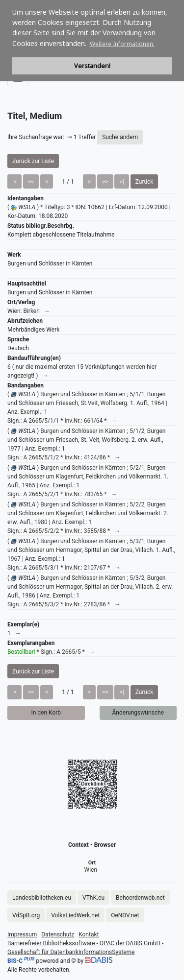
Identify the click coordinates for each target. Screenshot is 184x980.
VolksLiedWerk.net (75, 915)
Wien (91, 870)
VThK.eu (93, 898)
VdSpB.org (26, 915)
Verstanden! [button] (92, 66)
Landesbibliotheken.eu (42, 898)
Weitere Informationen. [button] (122, 44)
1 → (14, 633)
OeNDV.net (125, 915)
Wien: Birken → (29, 311)
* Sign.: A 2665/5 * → (51, 652)
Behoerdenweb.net (140, 898)
